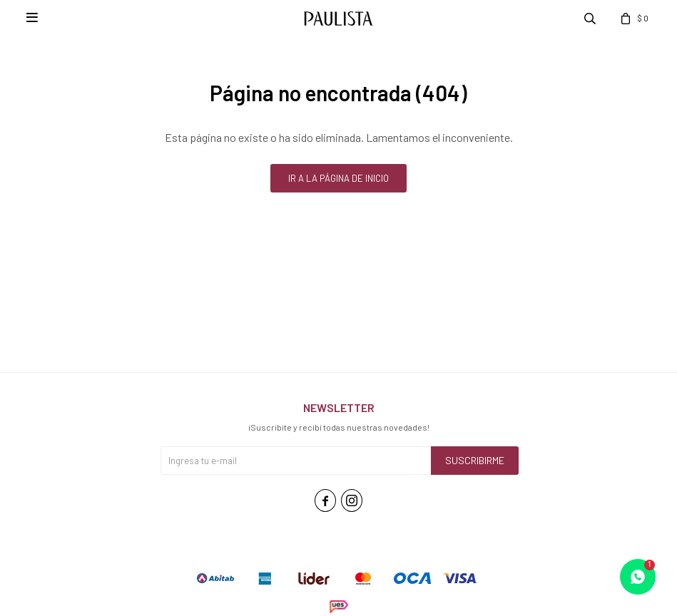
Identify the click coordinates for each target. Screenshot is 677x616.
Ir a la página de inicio (338, 178)
